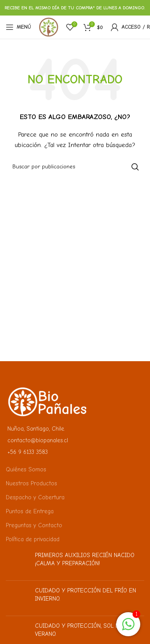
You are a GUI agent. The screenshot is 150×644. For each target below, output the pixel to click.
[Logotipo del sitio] (49, 27)
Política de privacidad (33, 539)
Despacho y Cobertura (35, 497)
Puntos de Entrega (30, 511)
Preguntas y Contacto (34, 525)
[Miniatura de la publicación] (17, 563)
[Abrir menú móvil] (18, 27)
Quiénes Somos (26, 469)
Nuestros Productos (31, 483)
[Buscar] (75, 167)
